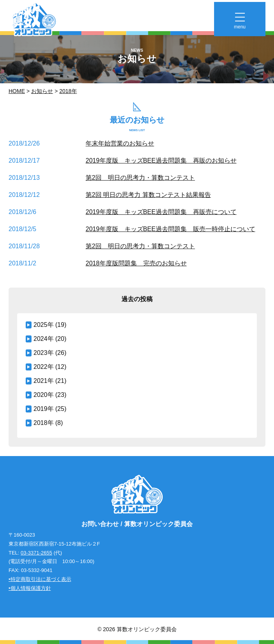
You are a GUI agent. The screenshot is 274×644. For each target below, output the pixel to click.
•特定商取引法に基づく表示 (40, 579)
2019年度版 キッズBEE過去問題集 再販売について (161, 212)
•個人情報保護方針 (30, 588)
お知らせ (42, 91)
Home (17, 91)
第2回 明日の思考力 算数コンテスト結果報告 (148, 195)
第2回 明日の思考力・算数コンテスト (140, 178)
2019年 (44, 409)
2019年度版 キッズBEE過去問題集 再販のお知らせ (161, 161)
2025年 (44, 325)
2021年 (44, 381)
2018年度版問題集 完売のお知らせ (136, 263)
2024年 (44, 339)
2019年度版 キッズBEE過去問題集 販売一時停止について (170, 229)
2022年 (44, 367)
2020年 (44, 395)
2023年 (44, 353)
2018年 (68, 91)
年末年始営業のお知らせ (120, 143)
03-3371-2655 (36, 553)
